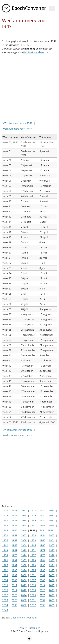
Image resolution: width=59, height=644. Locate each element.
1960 (42, 540)
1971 (33, 550)
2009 (52, 580)
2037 (33, 605)
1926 (5, 515)
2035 (14, 605)
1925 (52, 510)
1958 (24, 540)
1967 (52, 545)
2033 (52, 600)
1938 (5, 525)
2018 (24, 590)
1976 (24, 555)
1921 (14, 510)
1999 (14, 575)
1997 (52, 570)
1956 (5, 540)
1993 (14, 570)
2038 (42, 605)
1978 (42, 555)
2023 (14, 595)
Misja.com (43, 631)
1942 (42, 525)
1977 (33, 555)
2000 (24, 575)
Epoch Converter (27, 631)
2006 (24, 580)
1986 (5, 565)
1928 (24, 515)
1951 (14, 535)
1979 (52, 555)
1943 (52, 525)
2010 (5, 585)
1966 (42, 545)
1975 (14, 555)
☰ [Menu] (52, 8)
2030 (24, 600)
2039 (52, 605)
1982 (24, 560)
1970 (24, 550)
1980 (5, 560)
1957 (14, 540)
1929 (33, 515)
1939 (14, 525)
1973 (52, 550)
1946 (24, 530)
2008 (42, 580)
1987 (14, 565)
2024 (24, 595)
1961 (52, 540)
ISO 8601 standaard (34, 52)
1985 (52, 560)
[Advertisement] (30, 88)
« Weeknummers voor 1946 (18, 123)
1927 (14, 515)
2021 (52, 590)
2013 (33, 585)
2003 (52, 575)
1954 (42, 535)
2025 (33, 595)
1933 (14, 520)
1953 (33, 535)
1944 (5, 530)
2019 (33, 590)
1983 (33, 560)
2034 (5, 605)
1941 (33, 525)
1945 (14, 530)
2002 (42, 575)
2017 (14, 590)
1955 (52, 535)
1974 (5, 555)
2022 (5, 595)
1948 (41, 530)
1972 (42, 550)
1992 (5, 570)
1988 (24, 565)
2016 (5, 590)
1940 (24, 525)
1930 (42, 515)
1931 (52, 515)
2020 (42, 590)
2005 (14, 580)
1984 (42, 560)
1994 (24, 570)
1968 (5, 550)
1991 (52, 565)
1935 (33, 520)
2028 (5, 600)
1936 (42, 520)
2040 (5, 610)
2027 (52, 595)
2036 (24, 605)
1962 (5, 545)
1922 (24, 510)
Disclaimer (34, 628)
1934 (24, 520)
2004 (5, 580)
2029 (14, 600)
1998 (5, 575)
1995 (33, 570)
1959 (33, 540)
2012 (24, 585)
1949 (50, 530)
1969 (14, 550)
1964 (24, 545)
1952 (24, 535)
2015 (52, 585)
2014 (42, 585)
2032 (42, 600)
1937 (52, 520)
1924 (42, 510)
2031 (33, 600)
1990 (42, 565)
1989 (33, 565)
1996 (42, 570)
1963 (14, 545)
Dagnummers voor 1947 (24, 618)
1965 (33, 545)
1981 (14, 560)
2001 (33, 575)
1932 (5, 520)
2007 (33, 580)
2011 (14, 585)
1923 (33, 510)
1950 (5, 535)
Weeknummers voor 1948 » (18, 129)
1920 (5, 510)
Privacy (23, 628)
